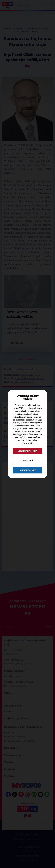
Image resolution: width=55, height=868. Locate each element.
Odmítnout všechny (27, 451)
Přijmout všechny (27, 470)
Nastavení (28, 460)
